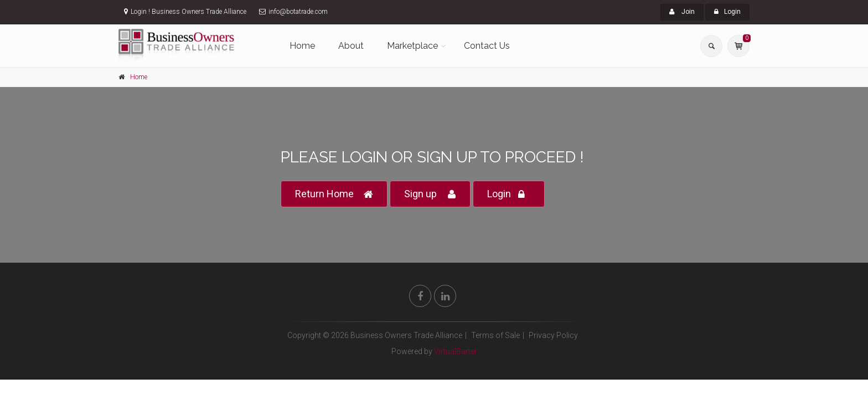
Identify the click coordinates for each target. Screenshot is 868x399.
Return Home (334, 194)
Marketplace (412, 46)
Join (682, 12)
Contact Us (487, 46)
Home (302, 46)
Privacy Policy (553, 335)
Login (727, 12)
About (351, 46)
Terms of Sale (495, 335)
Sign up (430, 194)
